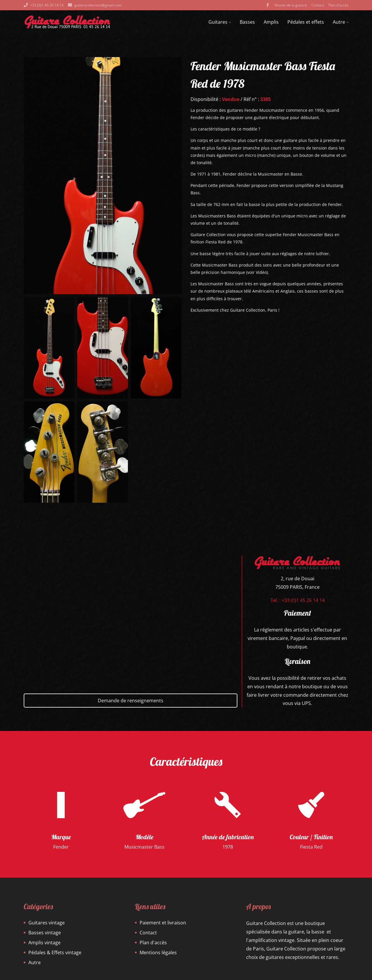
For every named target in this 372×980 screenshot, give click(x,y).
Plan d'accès (338, 5)
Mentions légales (158, 952)
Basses (247, 22)
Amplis (271, 22)
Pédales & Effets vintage (55, 952)
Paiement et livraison (163, 923)
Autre (341, 22)
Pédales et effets (306, 22)
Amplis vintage (44, 943)
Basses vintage (45, 933)
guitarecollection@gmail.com (98, 5)
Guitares (220, 22)
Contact (318, 5)
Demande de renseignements (131, 701)
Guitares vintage (47, 923)
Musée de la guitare (291, 5)
